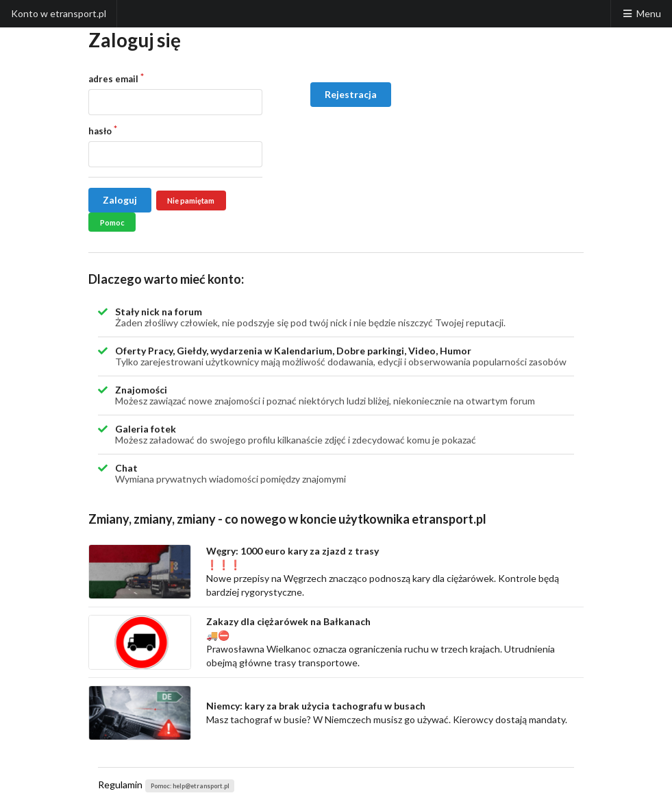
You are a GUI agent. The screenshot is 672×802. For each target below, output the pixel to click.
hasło (100, 131)
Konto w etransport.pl (59, 13)
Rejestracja (351, 94)
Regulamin (120, 785)
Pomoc (112, 222)
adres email (113, 79)
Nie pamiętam (191, 200)
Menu (641, 13)
